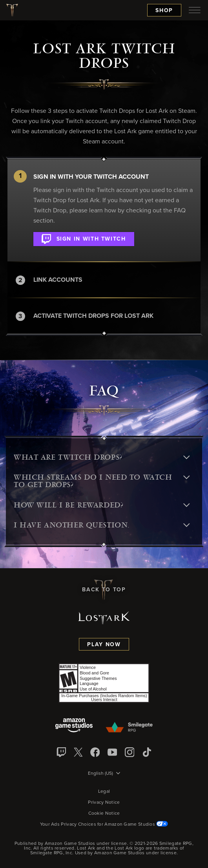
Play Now (104, 645)
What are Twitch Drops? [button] (102, 457)
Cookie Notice (104, 814)
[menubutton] (195, 10)
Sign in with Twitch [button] (84, 237)
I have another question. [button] (102, 525)
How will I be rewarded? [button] (102, 505)
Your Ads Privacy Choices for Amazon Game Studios (104, 825)
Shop (164, 11)
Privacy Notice (104, 803)
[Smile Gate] (129, 728)
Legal (104, 792)
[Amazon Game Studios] (74, 726)
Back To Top (104, 590)
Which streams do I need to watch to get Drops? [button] (102, 481)
